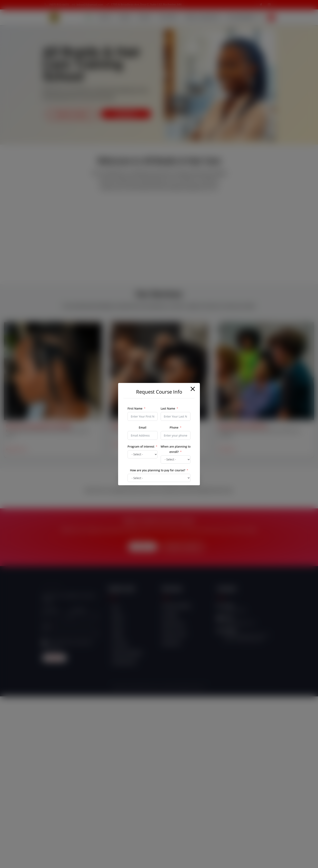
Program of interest (141, 446)
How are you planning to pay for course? (158, 470)
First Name (135, 408)
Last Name (168, 408)
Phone (174, 427)
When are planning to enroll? (176, 449)
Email (143, 427)
